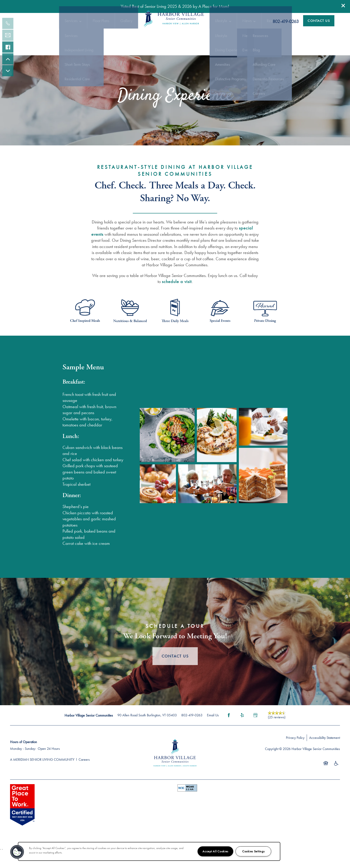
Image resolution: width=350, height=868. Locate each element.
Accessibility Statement (325, 753)
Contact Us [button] (175, 671)
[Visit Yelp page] (242, 731)
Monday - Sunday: (23, 764)
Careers (84, 775)
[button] (343, 6)
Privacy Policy (295, 753)
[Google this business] (256, 731)
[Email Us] (8, 35)
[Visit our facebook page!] (8, 47)
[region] (149, 851)
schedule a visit (177, 297)
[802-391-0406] (8, 23)
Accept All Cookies (215, 851)
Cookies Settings (253, 851)
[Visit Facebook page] (229, 731)
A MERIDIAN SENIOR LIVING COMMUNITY (42, 775)
